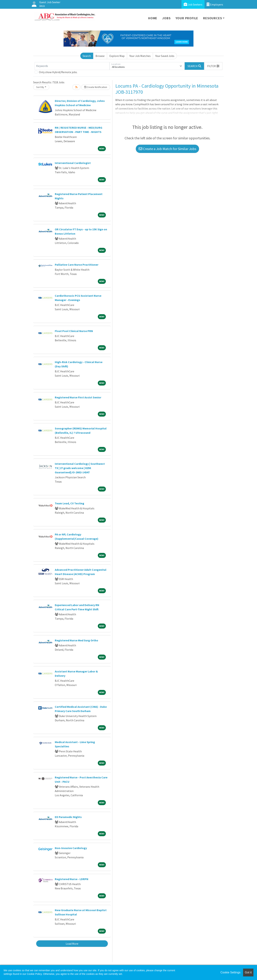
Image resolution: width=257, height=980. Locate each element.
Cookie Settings (230, 972)
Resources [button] (212, 18)
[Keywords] (72, 66)
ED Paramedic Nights (68, 817)
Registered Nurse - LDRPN (72, 879)
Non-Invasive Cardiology (71, 848)
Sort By (40, 87)
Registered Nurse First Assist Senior (78, 397)
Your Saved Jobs (165, 56)
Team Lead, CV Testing (70, 503)
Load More (72, 944)
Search (87, 56)
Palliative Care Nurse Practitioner (77, 265)
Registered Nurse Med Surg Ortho (76, 640)
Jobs (166, 18)
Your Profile (187, 18)
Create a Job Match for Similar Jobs (167, 149)
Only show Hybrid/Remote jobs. (58, 72)
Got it (248, 972)
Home (153, 18)
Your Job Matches (140, 56)
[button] (213, 66)
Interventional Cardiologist (73, 163)
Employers (215, 4)
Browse (100, 56)
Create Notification (96, 87)
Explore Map (117, 56)
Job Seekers (193, 4)
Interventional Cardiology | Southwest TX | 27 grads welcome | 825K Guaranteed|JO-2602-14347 (80, 468)
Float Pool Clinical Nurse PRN (74, 331)
